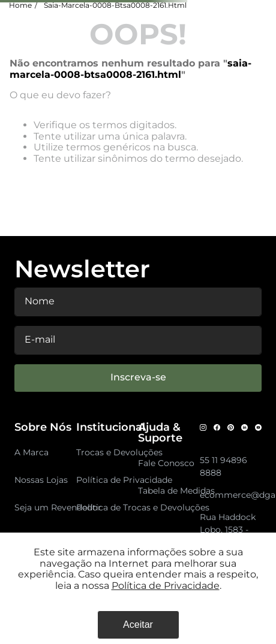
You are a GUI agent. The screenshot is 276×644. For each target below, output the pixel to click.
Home (20, 5)
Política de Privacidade (166, 586)
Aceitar (138, 625)
